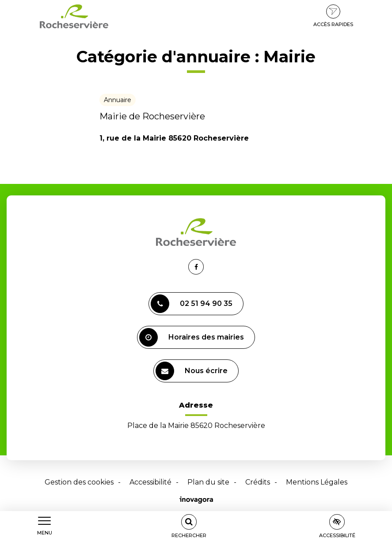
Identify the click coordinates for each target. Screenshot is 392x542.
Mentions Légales (317, 482)
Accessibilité (150, 482)
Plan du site (208, 482)
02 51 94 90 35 (192, 304)
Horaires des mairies (192, 337)
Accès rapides (333, 16)
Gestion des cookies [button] (79, 482)
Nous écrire (192, 371)
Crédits (258, 482)
